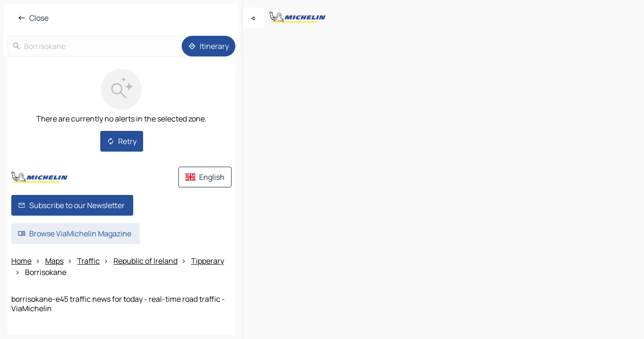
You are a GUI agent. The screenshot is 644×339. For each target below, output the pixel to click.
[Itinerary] (209, 46)
